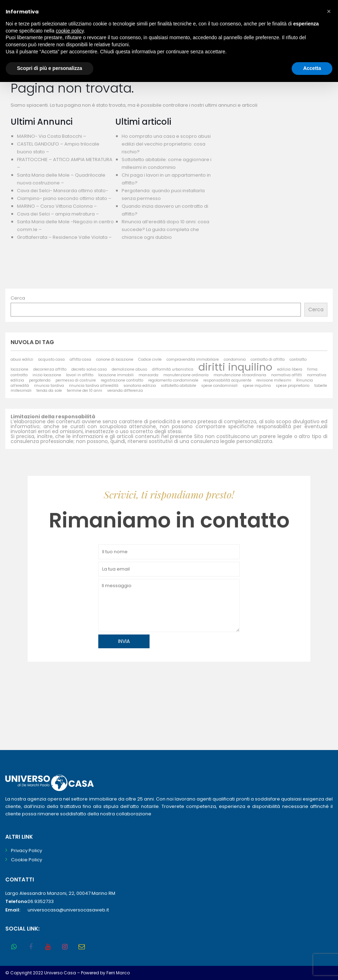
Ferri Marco (118, 973)
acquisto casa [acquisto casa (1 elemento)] (51, 359)
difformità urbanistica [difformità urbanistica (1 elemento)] (173, 369)
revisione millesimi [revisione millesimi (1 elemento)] (274, 380)
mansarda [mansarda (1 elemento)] (148, 375)
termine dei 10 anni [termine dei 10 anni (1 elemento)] (84, 391)
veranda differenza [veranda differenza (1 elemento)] (125, 391)
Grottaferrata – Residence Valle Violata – (64, 237)
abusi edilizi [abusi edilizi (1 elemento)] (22, 359)
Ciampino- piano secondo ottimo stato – (64, 198)
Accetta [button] (312, 68)
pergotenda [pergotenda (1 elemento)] (40, 380)
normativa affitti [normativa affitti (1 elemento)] (287, 375)
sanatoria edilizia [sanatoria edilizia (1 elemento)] (140, 386)
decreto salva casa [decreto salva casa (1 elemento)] (89, 369)
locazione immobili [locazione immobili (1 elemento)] (116, 375)
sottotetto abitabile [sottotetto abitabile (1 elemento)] (179, 386)
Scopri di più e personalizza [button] (49, 68)
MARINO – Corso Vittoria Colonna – (57, 206)
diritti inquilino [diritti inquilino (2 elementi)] (235, 367)
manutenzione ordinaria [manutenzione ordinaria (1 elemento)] (186, 375)
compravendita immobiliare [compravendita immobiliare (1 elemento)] (193, 359)
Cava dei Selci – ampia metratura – (58, 214)
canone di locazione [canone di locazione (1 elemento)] (115, 359)
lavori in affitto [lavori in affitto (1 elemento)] (80, 375)
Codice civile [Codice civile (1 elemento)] (150, 359)
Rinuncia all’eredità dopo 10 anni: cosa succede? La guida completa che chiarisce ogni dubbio (165, 229)
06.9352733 (41, 901)
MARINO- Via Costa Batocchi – (52, 136)
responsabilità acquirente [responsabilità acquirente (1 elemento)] (227, 380)
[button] (329, 11)
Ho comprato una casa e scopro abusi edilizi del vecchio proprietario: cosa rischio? (166, 144)
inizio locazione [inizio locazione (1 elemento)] (47, 375)
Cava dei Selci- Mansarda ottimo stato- (63, 191)
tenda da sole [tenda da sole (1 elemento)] (49, 391)
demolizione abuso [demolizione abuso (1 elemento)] (129, 369)
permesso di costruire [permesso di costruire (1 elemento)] (76, 380)
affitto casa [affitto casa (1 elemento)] (80, 359)
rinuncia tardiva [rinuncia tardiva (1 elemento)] (49, 386)
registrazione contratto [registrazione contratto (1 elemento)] (122, 380)
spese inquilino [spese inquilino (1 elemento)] (257, 386)
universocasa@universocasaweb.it (68, 910)
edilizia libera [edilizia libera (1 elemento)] (290, 369)
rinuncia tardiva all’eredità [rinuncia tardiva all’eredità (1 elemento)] (94, 386)
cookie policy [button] (70, 31)
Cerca (18, 298)
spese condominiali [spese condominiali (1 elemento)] (219, 386)
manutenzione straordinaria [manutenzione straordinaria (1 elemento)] (240, 375)
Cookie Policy (27, 860)
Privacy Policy (27, 851)
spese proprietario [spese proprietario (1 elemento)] (293, 386)
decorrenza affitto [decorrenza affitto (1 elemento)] (50, 369)
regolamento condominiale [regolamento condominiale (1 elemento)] (173, 380)
